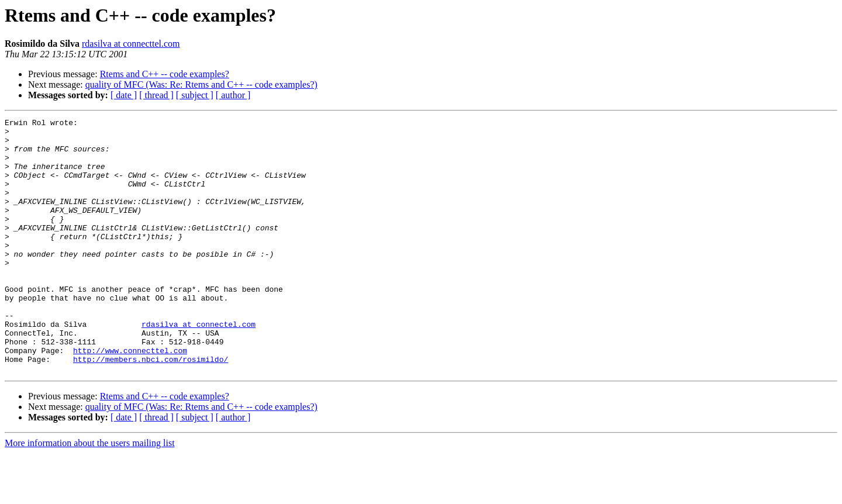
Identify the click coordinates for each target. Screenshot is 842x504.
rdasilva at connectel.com (199, 366)
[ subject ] (195, 95)
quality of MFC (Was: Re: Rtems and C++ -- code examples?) (201, 84)
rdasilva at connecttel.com (131, 44)
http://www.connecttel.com (130, 398)
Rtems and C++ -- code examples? (165, 74)
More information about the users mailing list (90, 494)
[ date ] (124, 95)
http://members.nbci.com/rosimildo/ (151, 408)
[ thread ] (156, 95)
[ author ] (233, 95)
